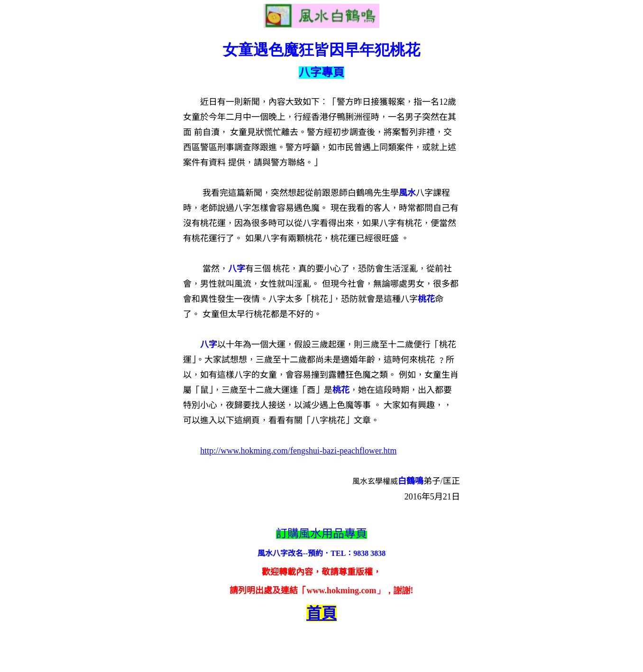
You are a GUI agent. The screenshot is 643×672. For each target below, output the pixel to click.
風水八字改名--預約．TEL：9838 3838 (322, 553)
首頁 (321, 613)
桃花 (426, 299)
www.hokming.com (341, 590)
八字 (237, 269)
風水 (407, 193)
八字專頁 (321, 73)
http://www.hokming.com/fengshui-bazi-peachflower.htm (298, 451)
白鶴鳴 (411, 481)
